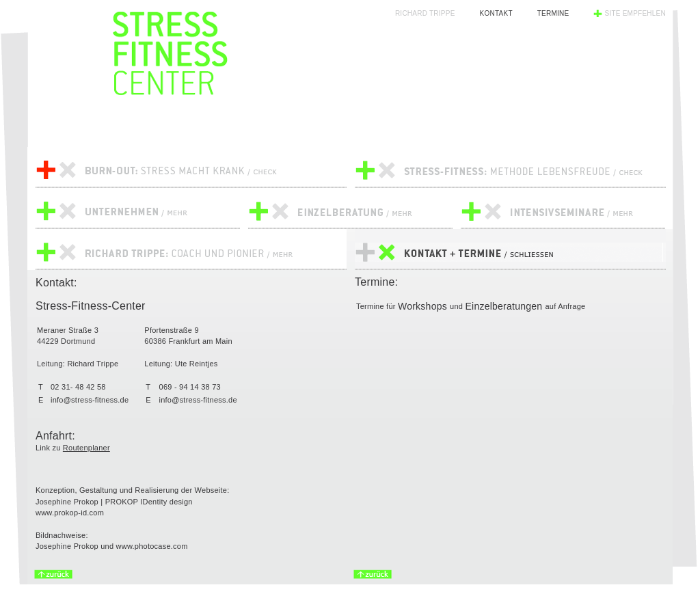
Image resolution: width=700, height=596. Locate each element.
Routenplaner (86, 448)
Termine (553, 13)
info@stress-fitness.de (90, 400)
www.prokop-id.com (70, 513)
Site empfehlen (635, 13)
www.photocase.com (152, 546)
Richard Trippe (425, 13)
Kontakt (496, 13)
